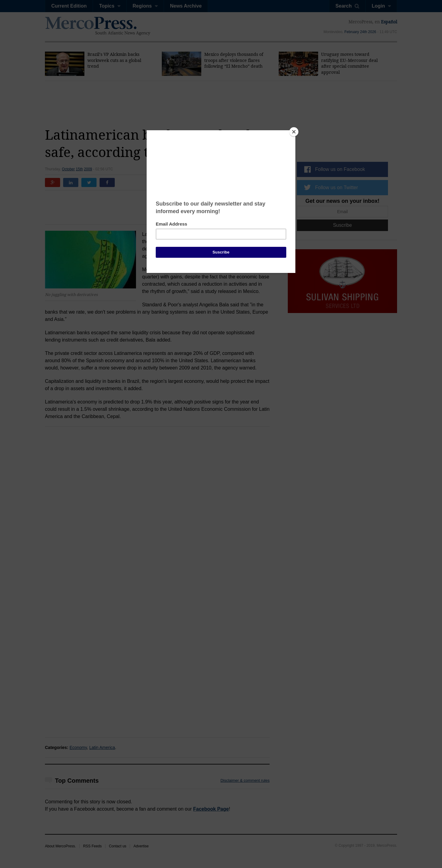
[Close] (294, 132)
